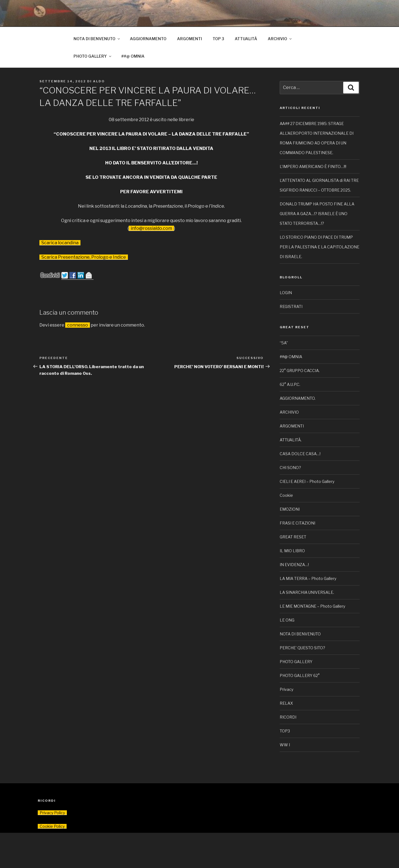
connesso (78, 325)
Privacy (286, 689)
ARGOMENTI (190, 39)
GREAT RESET (293, 537)
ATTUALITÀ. (291, 440)
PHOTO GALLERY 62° (300, 675)
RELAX (286, 703)
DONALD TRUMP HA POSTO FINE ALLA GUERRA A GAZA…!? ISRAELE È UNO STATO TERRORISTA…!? (317, 214)
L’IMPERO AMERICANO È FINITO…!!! (313, 166)
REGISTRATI (291, 306)
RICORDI (288, 717)
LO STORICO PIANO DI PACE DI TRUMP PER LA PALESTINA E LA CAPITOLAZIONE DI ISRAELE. (320, 247)
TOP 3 (218, 39)
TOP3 (285, 731)
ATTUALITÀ (246, 39)
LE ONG (287, 620)
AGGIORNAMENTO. (298, 398)
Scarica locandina (60, 243)
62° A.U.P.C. (290, 384)
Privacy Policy (52, 813)
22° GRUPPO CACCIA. (300, 371)
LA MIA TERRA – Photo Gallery (308, 578)
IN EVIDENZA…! (294, 565)
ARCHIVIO (280, 39)
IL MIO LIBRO (292, 551)
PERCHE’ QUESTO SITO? (302, 648)
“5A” (284, 343)
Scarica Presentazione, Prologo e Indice (84, 257)
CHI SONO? (290, 468)
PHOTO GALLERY (93, 56)
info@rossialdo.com (151, 228)
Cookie (286, 495)
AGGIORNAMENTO (148, 39)
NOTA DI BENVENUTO (97, 39)
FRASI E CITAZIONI (297, 523)
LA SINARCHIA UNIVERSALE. (307, 592)
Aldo (99, 81)
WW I (285, 745)
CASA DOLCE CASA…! (300, 454)
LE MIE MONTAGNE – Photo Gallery (312, 606)
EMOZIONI (290, 509)
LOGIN (286, 293)
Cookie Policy (52, 826)
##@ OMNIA (133, 56)
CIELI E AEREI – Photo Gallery (307, 481)
